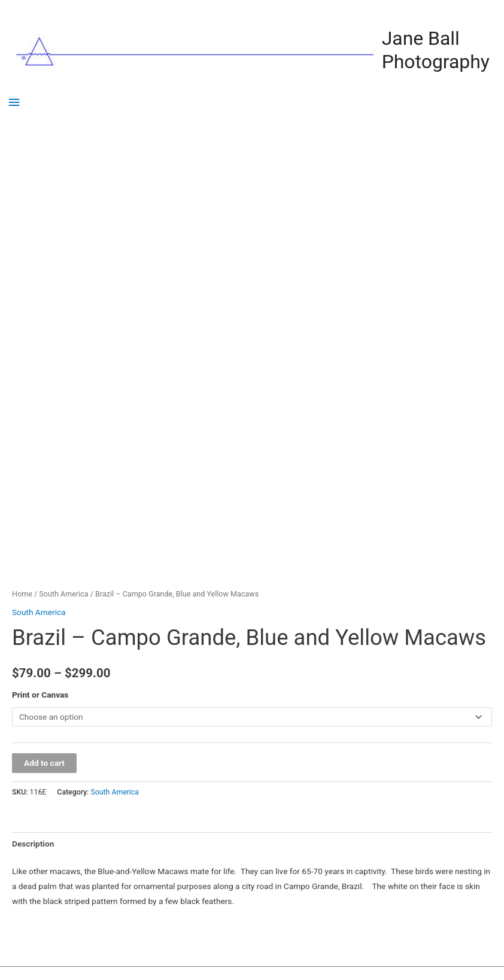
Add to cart (44, 763)
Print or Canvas (40, 695)
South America (63, 594)
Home (22, 594)
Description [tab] (33, 844)
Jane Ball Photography (436, 50)
